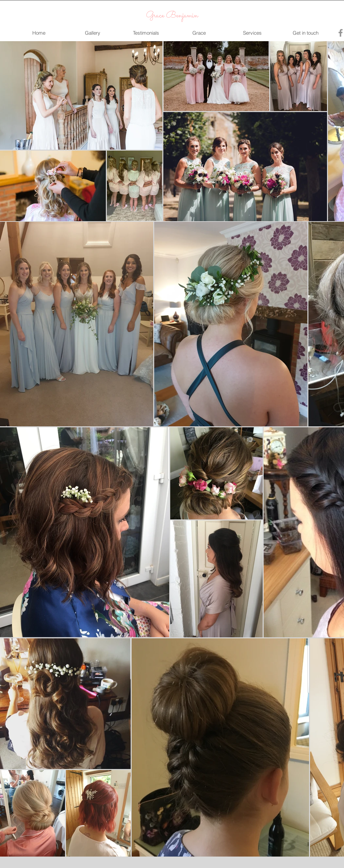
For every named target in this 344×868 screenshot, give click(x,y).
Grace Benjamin (172, 16)
